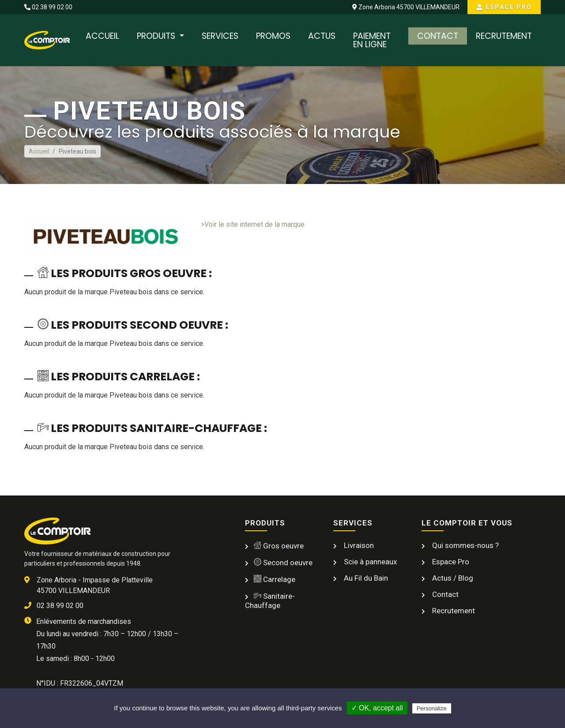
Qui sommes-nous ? (465, 545)
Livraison (358, 545)
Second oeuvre (283, 563)
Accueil (102, 36)
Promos (273, 36)
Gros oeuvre (279, 546)
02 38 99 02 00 (48, 7)
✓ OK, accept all (377, 708)
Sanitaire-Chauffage (270, 601)
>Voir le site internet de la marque (253, 224)
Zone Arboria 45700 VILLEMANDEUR (406, 7)
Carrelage (275, 579)
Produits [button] (157, 36)
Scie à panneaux (369, 562)
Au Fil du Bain (365, 578)
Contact (438, 36)
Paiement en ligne (372, 40)
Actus (322, 36)
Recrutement (504, 36)
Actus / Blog (452, 578)
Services (220, 36)
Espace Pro (504, 7)
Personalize (432, 708)
